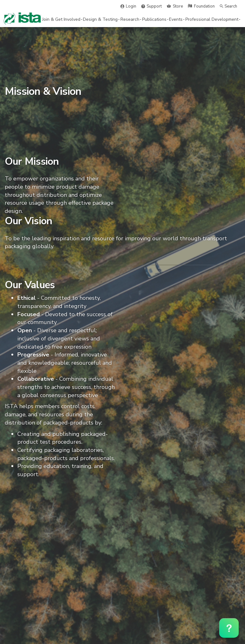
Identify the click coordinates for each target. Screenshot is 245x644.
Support (154, 6)
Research (131, 19)
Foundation (204, 6)
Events (177, 19)
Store (178, 6)
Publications (155, 19)
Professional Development (213, 19)
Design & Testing (101, 19)
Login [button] (131, 6)
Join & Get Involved (62, 19)
